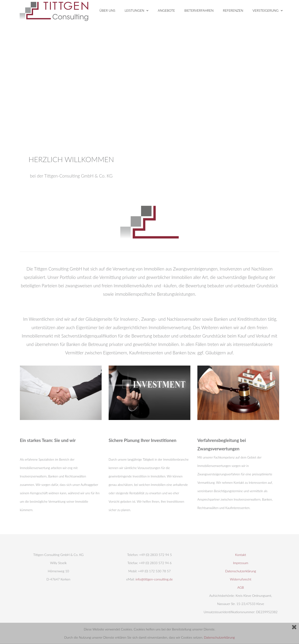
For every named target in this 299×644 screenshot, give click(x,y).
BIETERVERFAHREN (199, 10)
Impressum (240, 563)
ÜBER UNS (107, 10)
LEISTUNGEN (137, 10)
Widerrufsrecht (241, 579)
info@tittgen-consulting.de (154, 579)
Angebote (166, 10)
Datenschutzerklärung (219, 637)
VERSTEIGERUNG (268, 10)
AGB (241, 587)
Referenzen (233, 10)
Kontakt (241, 555)
